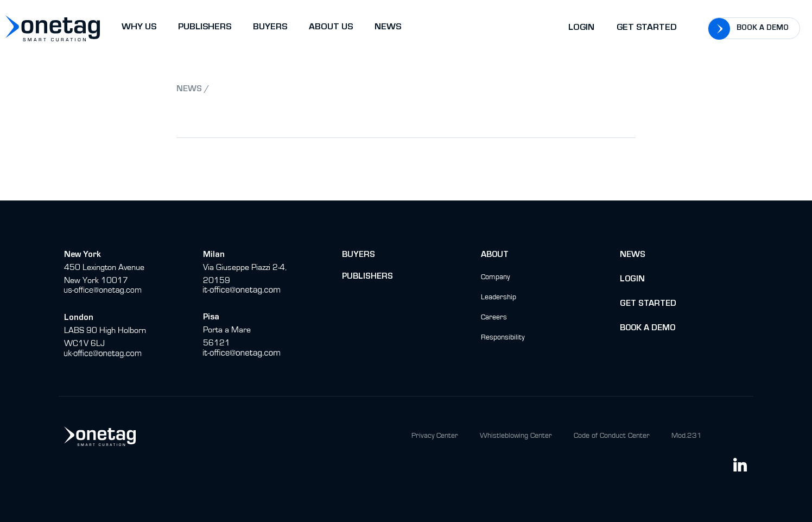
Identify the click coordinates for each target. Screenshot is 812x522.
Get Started (647, 29)
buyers (359, 255)
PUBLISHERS (205, 28)
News (633, 255)
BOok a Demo (648, 329)
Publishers (367, 277)
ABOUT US (331, 28)
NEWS (388, 28)
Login (581, 29)
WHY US (139, 28)
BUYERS (270, 28)
